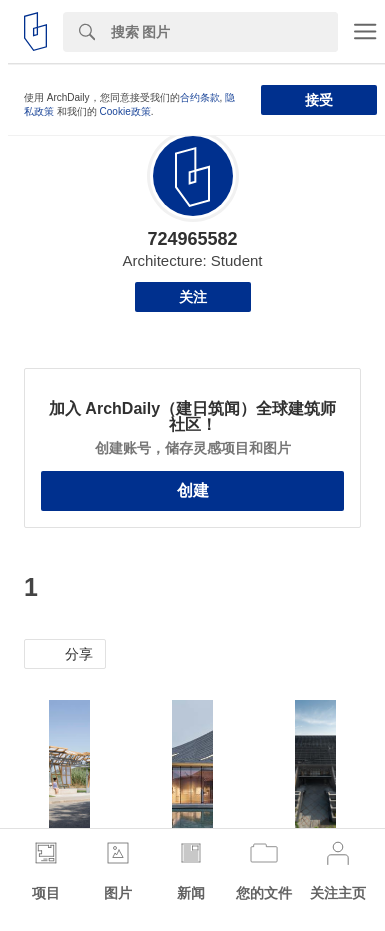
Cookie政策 (125, 111)
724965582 (192, 239)
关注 (193, 297)
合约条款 (200, 97)
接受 (319, 100)
